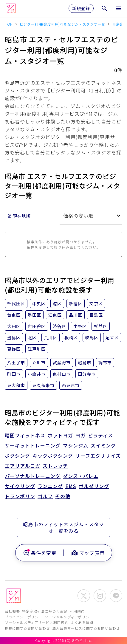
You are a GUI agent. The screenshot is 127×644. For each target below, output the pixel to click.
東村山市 (62, 374)
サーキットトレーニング (33, 445)
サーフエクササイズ (98, 456)
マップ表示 (88, 553)
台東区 (14, 315)
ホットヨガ (60, 435)
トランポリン (20, 496)
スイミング (103, 445)
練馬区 (92, 338)
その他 (63, 496)
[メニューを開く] (119, 8)
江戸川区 (37, 349)
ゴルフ (45, 496)
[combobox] (91, 216)
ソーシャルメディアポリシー (69, 617)
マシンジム (76, 445)
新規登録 (81, 8)
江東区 (55, 315)
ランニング (50, 486)
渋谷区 (59, 326)
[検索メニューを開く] (104, 8)
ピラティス (100, 435)
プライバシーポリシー (24, 617)
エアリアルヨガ (23, 466)
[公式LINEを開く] (116, 596)
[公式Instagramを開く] (100, 596)
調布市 (105, 363)
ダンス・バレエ (81, 476)
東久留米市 (43, 385)
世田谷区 (37, 326)
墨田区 (34, 315)
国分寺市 (87, 374)
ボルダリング (94, 486)
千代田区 (16, 304)
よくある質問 (82, 622)
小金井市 (37, 374)
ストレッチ (55, 466)
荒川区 (51, 338)
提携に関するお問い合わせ (27, 628)
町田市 (14, 374)
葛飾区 (14, 349)
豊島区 (14, 338)
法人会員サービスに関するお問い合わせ (86, 628)
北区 (32, 338)
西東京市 (71, 385)
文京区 (96, 304)
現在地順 (19, 216)
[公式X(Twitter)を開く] (84, 596)
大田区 (14, 326)
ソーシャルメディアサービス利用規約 (37, 622)
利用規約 (77, 611)
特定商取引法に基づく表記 (45, 611)
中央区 (39, 304)
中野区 (80, 326)
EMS (71, 486)
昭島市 (85, 363)
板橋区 (71, 338)
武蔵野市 (62, 363)
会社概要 (12, 611)
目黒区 (96, 315)
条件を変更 (40, 553)
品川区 (76, 315)
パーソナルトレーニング (33, 476)
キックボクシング (53, 456)
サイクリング (20, 486)
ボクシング (17, 456)
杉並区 (101, 326)
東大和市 (16, 385)
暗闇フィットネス (25, 435)
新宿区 (76, 304)
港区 (57, 304)
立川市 (39, 363)
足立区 (112, 338)
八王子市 (16, 363)
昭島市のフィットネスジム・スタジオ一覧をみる (63, 527)
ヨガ (80, 435)
